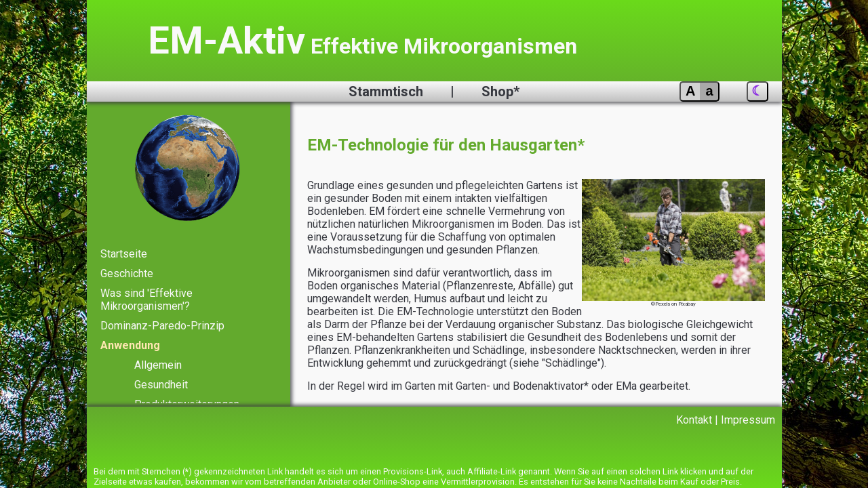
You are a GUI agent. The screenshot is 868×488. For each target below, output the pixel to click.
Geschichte (127, 272)
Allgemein (158, 360)
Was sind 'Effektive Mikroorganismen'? (146, 297)
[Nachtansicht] (757, 91)
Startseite (123, 253)
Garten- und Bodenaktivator (527, 376)
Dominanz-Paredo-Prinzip (162, 322)
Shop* (502, 91)
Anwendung (132, 341)
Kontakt (694, 419)
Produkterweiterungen (188, 398)
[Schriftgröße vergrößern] (699, 91)
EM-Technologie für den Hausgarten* (450, 145)
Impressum (748, 419)
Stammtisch (386, 91)
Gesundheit (162, 379)
